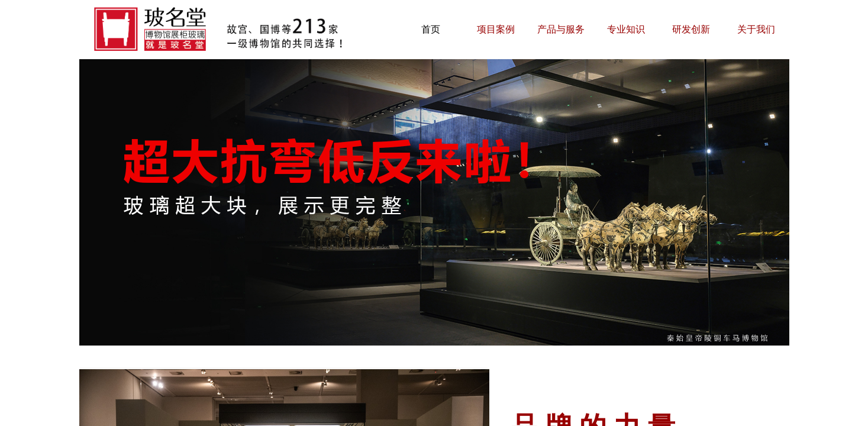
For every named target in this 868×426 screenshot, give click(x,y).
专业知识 (626, 29)
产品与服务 (561, 29)
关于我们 (756, 29)
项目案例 (496, 29)
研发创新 (691, 29)
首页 (431, 29)
